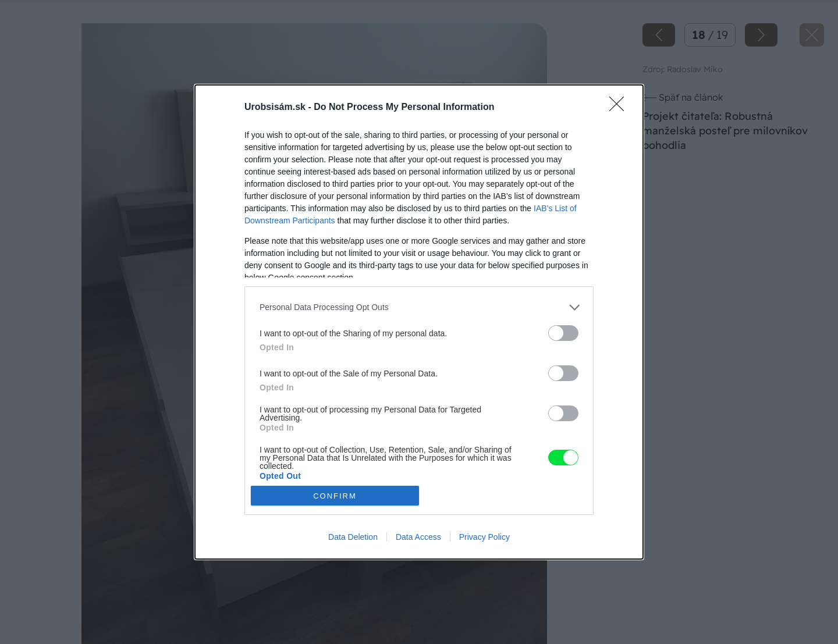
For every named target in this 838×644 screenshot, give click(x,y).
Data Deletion (353, 537)
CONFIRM (335, 496)
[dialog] (419, 322)
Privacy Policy (484, 537)
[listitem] (419, 307)
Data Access (418, 537)
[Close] (620, 108)
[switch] (563, 333)
